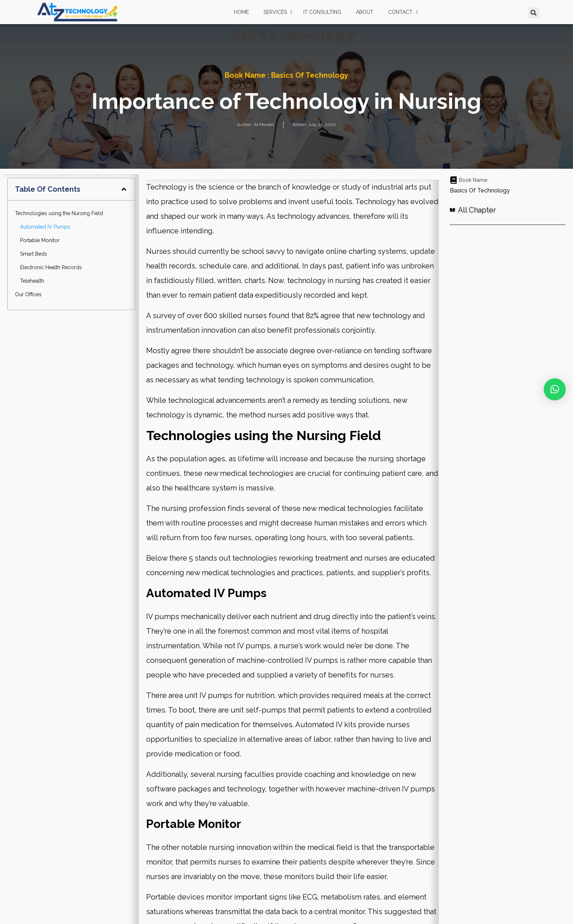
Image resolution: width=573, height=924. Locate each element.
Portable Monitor (40, 240)
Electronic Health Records (51, 267)
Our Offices (28, 294)
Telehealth (32, 281)
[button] (534, 13)
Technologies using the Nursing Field (59, 213)
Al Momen (264, 125)
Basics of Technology (310, 75)
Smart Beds (34, 254)
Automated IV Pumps (45, 227)
